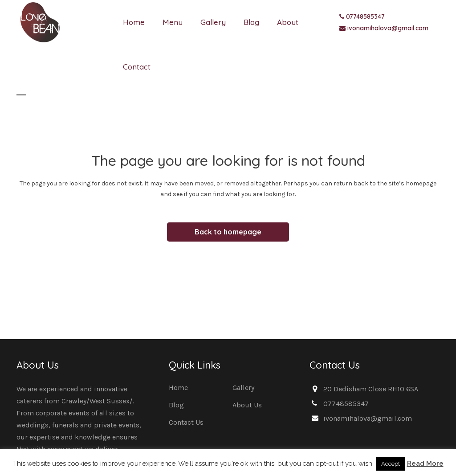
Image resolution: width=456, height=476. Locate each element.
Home (178, 388)
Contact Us (186, 422)
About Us (247, 405)
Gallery (243, 388)
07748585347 (365, 16)
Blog (176, 405)
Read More (425, 464)
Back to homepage (228, 232)
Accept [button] (391, 464)
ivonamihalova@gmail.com (388, 28)
